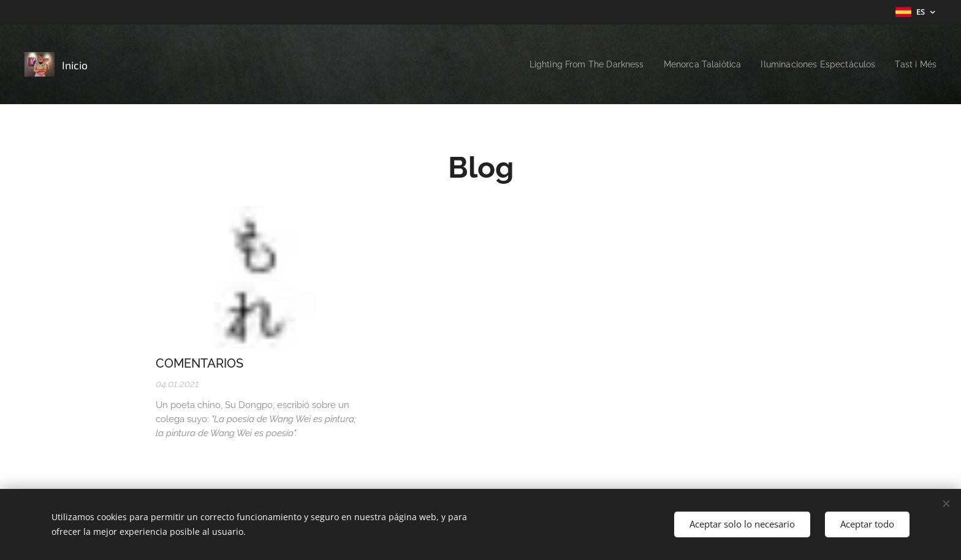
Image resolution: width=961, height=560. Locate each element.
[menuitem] (568, 64)
